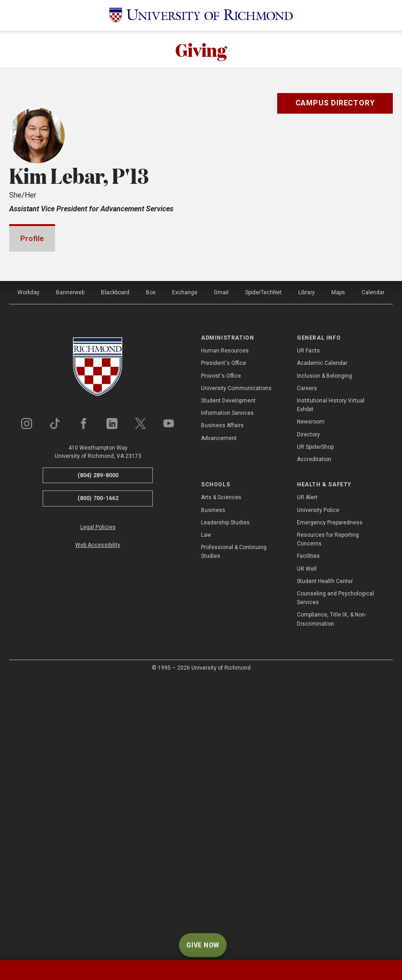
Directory (308, 713)
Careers (307, 667)
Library (307, 571)
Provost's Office (221, 655)
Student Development (228, 679)
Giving (201, 49)
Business (213, 789)
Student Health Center (325, 860)
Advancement (219, 717)
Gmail (221, 571)
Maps (338, 571)
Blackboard (115, 571)
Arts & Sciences (221, 776)
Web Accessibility (98, 824)
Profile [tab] (32, 239)
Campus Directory (335, 103)
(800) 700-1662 (98, 777)
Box (151, 571)
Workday (28, 571)
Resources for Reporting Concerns (328, 818)
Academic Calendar (322, 642)
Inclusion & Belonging (324, 655)
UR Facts (308, 629)
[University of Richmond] (201, 15)
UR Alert (307, 776)
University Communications (236, 667)
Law (206, 814)
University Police (318, 789)
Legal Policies (98, 806)
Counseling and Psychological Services (335, 877)
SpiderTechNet (263, 571)
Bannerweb (70, 571)
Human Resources (225, 629)
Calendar (373, 571)
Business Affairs (222, 704)
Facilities (308, 835)
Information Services (227, 692)
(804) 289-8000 (98, 754)
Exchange (185, 571)
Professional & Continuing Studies (234, 830)
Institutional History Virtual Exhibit (331, 684)
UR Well (307, 848)
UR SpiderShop (315, 726)
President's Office (223, 642)
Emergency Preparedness (330, 801)
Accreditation (314, 738)
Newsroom (311, 700)
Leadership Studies (225, 801)
